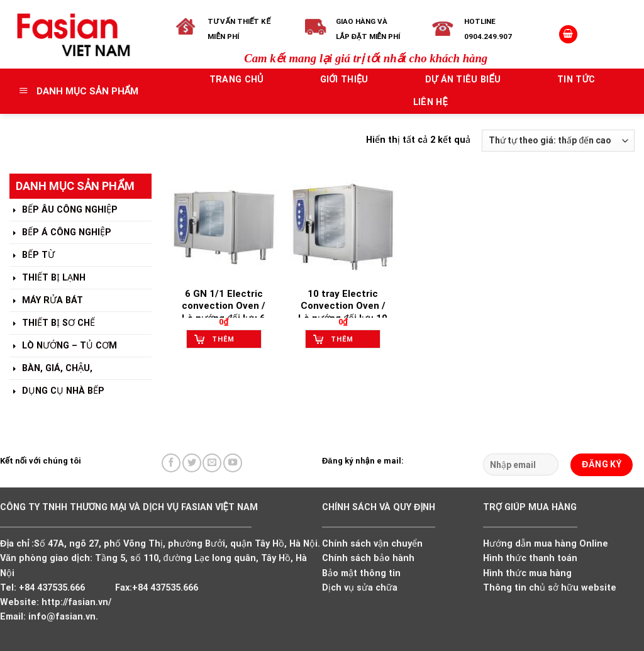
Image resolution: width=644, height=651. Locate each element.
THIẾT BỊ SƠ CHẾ (52, 324)
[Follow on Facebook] (171, 463)
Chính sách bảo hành (368, 558)
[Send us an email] (212, 463)
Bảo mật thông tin (361, 573)
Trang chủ (236, 80)
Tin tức (576, 80)
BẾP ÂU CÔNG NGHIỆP (64, 210)
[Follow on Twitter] (192, 463)
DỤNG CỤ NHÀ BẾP (57, 392)
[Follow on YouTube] (233, 463)
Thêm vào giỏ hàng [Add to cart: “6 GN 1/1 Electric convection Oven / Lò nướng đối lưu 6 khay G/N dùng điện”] (228, 342)
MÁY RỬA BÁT (46, 301)
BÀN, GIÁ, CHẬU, (51, 369)
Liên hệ (430, 102)
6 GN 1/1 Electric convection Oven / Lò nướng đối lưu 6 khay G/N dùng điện (224, 312)
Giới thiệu (344, 80)
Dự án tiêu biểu (463, 80)
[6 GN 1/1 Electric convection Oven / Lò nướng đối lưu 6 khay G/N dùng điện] (224, 227)
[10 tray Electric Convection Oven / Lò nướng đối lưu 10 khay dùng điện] (343, 227)
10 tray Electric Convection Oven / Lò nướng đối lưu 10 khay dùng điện (343, 312)
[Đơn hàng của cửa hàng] (558, 141)
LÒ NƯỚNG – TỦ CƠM (63, 346)
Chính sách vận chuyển (372, 544)
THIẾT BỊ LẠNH (47, 278)
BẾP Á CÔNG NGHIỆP (60, 233)
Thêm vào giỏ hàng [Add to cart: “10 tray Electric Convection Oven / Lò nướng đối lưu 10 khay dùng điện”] (347, 342)
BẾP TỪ (32, 256)
